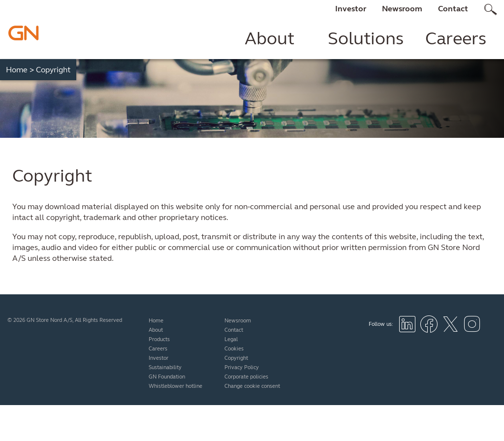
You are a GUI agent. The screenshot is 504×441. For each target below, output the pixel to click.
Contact (453, 9)
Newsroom (402, 9)
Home (20, 70)
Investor (351, 9)
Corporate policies (246, 377)
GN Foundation (167, 377)
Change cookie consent (252, 386)
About (269, 38)
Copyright (236, 358)
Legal (231, 339)
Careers (456, 38)
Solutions (366, 38)
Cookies (234, 349)
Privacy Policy (242, 367)
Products (159, 339)
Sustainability (165, 367)
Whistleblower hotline (175, 386)
